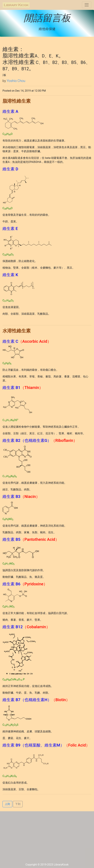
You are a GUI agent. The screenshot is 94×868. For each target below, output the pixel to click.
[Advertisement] (47, 838)
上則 (7, 804)
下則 (18, 804)
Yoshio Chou (16, 81)
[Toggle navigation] (87, 5)
